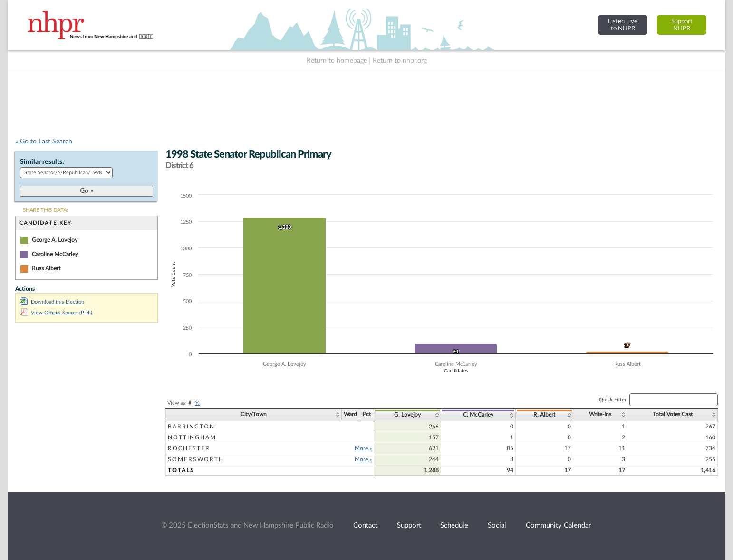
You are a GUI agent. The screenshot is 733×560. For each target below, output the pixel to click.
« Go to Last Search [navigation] (44, 142)
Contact (365, 526)
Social (497, 526)
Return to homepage (337, 61)
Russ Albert (46, 268)
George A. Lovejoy (55, 240)
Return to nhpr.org (400, 61)
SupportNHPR (682, 25)
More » (363, 448)
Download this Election (52, 302)
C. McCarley (478, 415)
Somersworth (196, 459)
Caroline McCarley (55, 254)
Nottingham (192, 437)
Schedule (454, 526)
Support (409, 526)
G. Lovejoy (407, 415)
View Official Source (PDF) (56, 313)
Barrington (191, 427)
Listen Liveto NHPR (623, 25)
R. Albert (544, 415)
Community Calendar (558, 526)
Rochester (189, 448)
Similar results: (42, 162)
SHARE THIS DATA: (45, 210)
